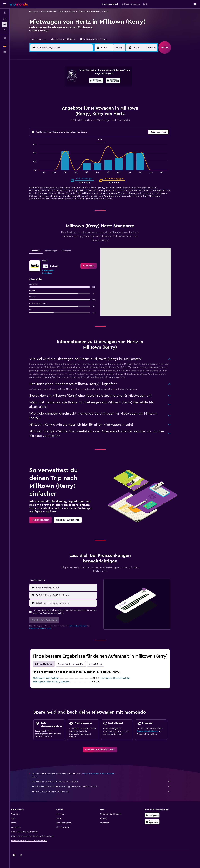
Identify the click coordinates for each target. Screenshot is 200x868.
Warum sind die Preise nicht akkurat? (106, 792)
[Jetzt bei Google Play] (160, 815)
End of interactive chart (37, 171)
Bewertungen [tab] (56, 251)
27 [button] (75, 100)
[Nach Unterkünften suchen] (5, 19)
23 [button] (95, 94)
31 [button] (55, 107)
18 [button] (62, 94)
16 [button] (95, 87)
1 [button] (89, 73)
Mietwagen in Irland (54, 12)
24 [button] (55, 100)
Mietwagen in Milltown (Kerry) (94, 12)
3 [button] (55, 80)
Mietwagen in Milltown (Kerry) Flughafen (56, 682)
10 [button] (55, 87)
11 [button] (62, 87)
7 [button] (82, 80)
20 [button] (75, 94)
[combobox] (42, 40)
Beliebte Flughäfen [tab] (48, 664)
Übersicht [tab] (41, 251)
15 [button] (89, 87)
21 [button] (82, 94)
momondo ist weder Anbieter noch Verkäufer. (106, 782)
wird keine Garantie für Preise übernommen (103, 773)
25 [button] (62, 100)
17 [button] (55, 94)
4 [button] (62, 80)
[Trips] (5, 38)
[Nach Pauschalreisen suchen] (5, 30)
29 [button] (89, 100)
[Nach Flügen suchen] (5, 13)
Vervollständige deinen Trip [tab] (75, 664)
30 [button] (95, 100)
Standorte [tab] (71, 251)
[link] (93, 266)
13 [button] (75, 87)
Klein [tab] (105, 139)
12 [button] (69, 87)
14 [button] (82, 87)
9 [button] (95, 80)
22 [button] (89, 94)
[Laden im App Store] (160, 822)
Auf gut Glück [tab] (100, 664)
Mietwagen (38, 12)
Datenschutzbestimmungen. (45, 628)
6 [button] (75, 80)
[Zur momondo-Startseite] (19, 4)
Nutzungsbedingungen (83, 626)
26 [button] (69, 100)
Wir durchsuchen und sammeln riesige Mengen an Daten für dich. (106, 787)
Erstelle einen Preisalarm (152, 731)
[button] (5, 4)
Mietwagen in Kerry (72, 12)
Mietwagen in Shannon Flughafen (120, 678)
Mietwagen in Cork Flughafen (51, 678)
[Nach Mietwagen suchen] (5, 24)
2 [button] (95, 73)
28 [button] (82, 100)
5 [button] (69, 80)
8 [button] (89, 80)
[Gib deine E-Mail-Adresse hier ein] (70, 603)
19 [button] (69, 94)
